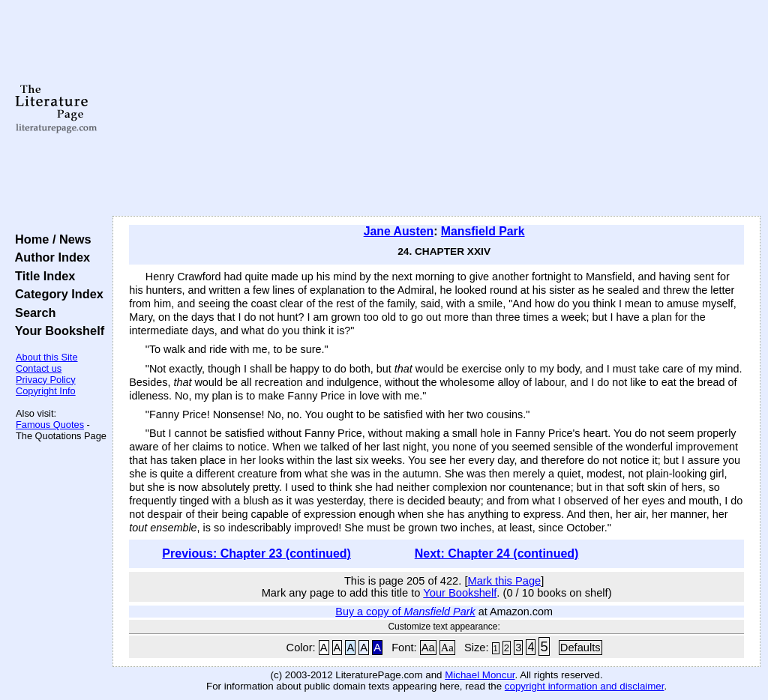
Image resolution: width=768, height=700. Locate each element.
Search (32, 313)
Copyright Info (46, 391)
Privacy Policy (46, 380)
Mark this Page (504, 581)
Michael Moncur (480, 675)
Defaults (580, 648)
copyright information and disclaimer (585, 686)
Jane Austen (399, 231)
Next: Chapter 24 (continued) (497, 553)
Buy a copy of (405, 612)
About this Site (47, 357)
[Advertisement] (436, 109)
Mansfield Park (483, 231)
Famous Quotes (50, 425)
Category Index (56, 294)
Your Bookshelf (56, 331)
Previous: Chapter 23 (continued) (256, 553)
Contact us (39, 368)
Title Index (42, 276)
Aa (428, 648)
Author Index (49, 257)
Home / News (50, 239)
